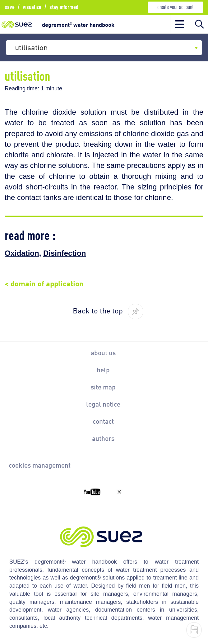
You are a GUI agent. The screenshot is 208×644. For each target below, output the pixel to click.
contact (103, 421)
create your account (176, 6)
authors (103, 438)
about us (103, 352)
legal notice (103, 404)
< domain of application (44, 283)
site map (103, 387)
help (103, 370)
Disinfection (65, 253)
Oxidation (22, 253)
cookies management (40, 465)
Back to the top (98, 310)
